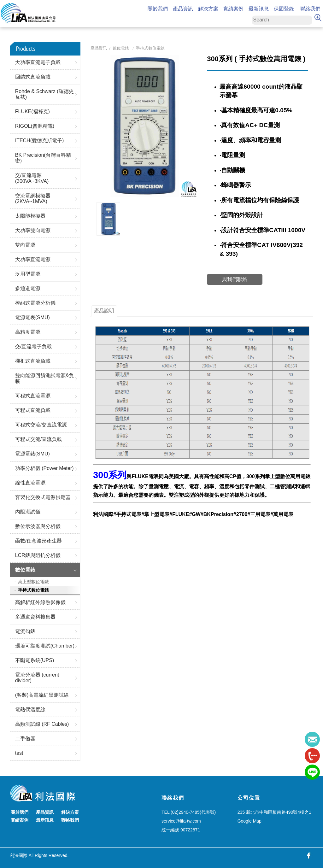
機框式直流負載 (33, 361)
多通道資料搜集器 (35, 617)
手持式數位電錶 (33, 590)
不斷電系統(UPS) (35, 660)
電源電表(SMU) (32, 317)
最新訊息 (259, 9)
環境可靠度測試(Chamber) (45, 646)
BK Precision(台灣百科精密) (43, 158)
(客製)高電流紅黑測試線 (42, 695)
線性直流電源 (30, 483)
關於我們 (158, 9)
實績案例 (233, 9)
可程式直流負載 (33, 410)
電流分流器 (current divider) (37, 678)
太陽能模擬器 (30, 216)
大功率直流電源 (33, 259)
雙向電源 (25, 245)
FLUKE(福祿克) (32, 111)
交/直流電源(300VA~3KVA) (32, 178)
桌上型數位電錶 (33, 582)
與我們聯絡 (235, 279)
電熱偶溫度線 (30, 710)
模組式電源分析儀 (35, 303)
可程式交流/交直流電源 (41, 425)
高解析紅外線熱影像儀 (40, 602)
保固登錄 (284, 9)
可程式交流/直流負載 (38, 439)
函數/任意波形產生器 (38, 541)
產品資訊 (183, 9)
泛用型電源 (28, 274)
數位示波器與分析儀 (38, 526)
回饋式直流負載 (33, 77)
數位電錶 (25, 570)
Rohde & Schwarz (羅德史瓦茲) (44, 94)
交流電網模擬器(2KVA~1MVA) (33, 199)
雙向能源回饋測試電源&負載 (45, 378)
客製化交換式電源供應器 (43, 497)
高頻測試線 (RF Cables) (42, 724)
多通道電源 (28, 288)
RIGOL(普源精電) (35, 126)
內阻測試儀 (28, 512)
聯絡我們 (310, 9)
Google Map (250, 821)
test (19, 753)
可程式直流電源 (33, 396)
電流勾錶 (25, 631)
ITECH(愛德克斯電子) (40, 141)
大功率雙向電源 (33, 230)
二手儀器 (25, 739)
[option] (108, 219)
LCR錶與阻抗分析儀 (38, 555)
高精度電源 (28, 332)
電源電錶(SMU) (32, 454)
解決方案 (208, 9)
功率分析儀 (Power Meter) (44, 468)
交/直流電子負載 (33, 346)
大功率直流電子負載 (38, 62)
